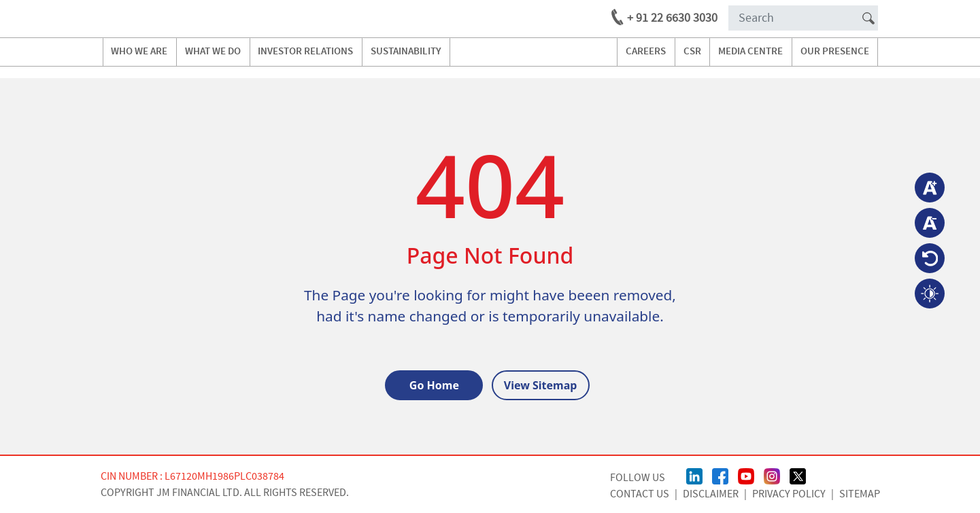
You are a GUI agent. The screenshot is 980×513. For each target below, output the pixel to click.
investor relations (305, 52)
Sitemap (860, 494)
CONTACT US (640, 494)
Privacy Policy (789, 494)
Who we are (139, 52)
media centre (750, 52)
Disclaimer (711, 494)
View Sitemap (541, 385)
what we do (213, 52)
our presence (835, 52)
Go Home (434, 385)
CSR (692, 52)
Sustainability (406, 52)
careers (646, 52)
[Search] (803, 18)
